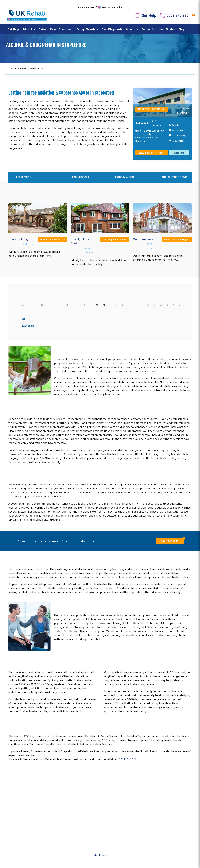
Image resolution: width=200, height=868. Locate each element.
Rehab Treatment (61, 29)
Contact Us (149, 29)
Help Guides (167, 29)
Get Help (149, 15)
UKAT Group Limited (113, 7)
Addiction (29, 29)
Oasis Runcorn (143, 239)
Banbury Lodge (19, 239)
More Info (179, 153)
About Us (132, 29)
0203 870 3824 (179, 15)
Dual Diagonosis (112, 29)
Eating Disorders (87, 29)
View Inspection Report (152, 153)
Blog (181, 29)
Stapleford (100, 855)
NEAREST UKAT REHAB (151, 109)
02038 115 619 (128, 759)
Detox (43, 29)
